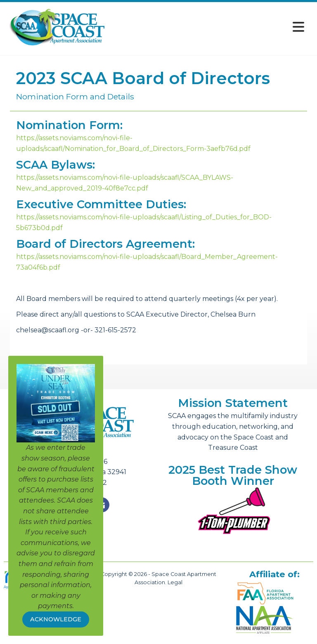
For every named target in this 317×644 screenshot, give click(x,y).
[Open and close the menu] (208, 27)
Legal (175, 582)
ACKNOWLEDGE (56, 619)
